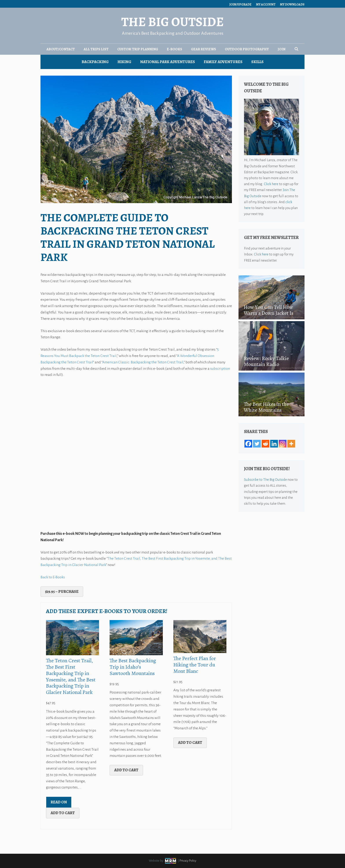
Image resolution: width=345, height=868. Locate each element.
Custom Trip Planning (138, 49)
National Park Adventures (168, 62)
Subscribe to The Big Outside (265, 479)
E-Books (174, 49)
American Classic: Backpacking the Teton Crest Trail (143, 362)
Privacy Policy (188, 861)
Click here (271, 184)
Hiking (124, 62)
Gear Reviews (204, 49)
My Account (266, 5)
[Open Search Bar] (296, 49)
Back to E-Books (53, 577)
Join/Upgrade (240, 5)
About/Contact (61, 49)
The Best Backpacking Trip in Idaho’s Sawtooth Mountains (133, 667)
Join (282, 49)
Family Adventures (223, 62)
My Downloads (292, 5)
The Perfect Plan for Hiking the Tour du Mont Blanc (195, 665)
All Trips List (96, 49)
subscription (220, 369)
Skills (257, 62)
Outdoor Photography (247, 49)
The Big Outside (172, 22)
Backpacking (95, 62)
